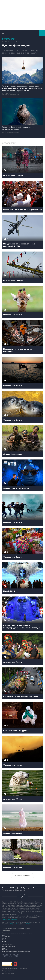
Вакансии (37, 888)
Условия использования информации (15, 969)
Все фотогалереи (22, 876)
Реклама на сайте (8, 890)
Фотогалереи (8, 39)
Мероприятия (20, 890)
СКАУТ (4, 938)
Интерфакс (22, 33)
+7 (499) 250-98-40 (14, 924)
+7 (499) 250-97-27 (29, 924)
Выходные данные (8, 971)
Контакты (5, 888)
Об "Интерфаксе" (16, 888)
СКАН (4, 948)
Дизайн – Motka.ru (8, 973)
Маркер (4, 940)
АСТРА (4, 941)
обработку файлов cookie (9, 919)
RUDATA (4, 950)
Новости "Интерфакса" (9, 947)
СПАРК (4, 935)
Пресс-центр (27, 888)
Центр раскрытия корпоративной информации (16, 951)
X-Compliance (6, 937)
